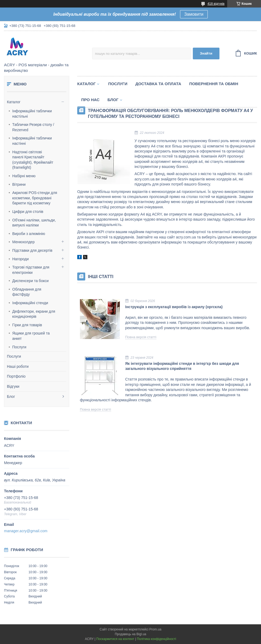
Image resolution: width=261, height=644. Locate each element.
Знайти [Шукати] (206, 53)
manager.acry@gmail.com (26, 531)
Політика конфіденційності (157, 639)
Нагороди (21, 259)
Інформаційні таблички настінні (32, 141)
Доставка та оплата (158, 84)
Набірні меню (24, 176)
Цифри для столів (28, 212)
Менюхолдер (23, 242)
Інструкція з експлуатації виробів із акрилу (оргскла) (174, 307)
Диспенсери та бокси (30, 281)
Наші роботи (18, 366)
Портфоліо (16, 376)
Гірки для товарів (27, 325)
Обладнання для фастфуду (27, 292)
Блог (11, 397)
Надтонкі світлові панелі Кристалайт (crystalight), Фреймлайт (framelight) (33, 160)
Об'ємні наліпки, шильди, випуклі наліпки (34, 223)
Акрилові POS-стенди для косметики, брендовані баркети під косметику (35, 198)
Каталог (14, 102)
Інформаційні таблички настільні (32, 114)
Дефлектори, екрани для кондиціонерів (34, 314)
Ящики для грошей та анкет (31, 336)
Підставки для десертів (32, 250)
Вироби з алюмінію (29, 234)
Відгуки (13, 386)
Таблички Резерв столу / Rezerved (33, 127)
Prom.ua (155, 629)
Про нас (90, 100)
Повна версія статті (141, 337)
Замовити (194, 14)
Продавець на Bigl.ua (130, 634)
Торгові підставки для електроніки (31, 270)
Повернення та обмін (214, 84)
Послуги (19, 347)
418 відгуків (216, 4)
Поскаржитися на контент (115, 639)
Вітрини (19, 184)
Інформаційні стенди (30, 303)
